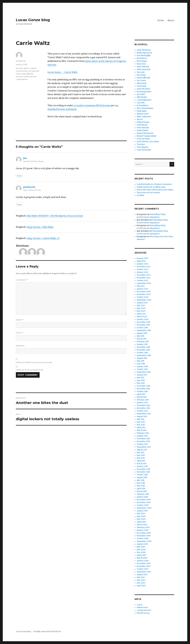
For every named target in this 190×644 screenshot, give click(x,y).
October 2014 (142, 391)
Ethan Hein (142, 83)
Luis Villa (141, 103)
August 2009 (142, 511)
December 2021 (143, 275)
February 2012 (143, 433)
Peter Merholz (143, 128)
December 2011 (143, 439)
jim (25, 158)
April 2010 (141, 489)
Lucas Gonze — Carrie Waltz (62, 72)
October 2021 (142, 281)
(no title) (140, 195)
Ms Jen (140, 119)
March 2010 (142, 491)
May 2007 (141, 583)
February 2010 (143, 494)
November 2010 (143, 472)
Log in (139, 605)
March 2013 (142, 397)
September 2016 (144, 355)
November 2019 (143, 325)
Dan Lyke (141, 72)
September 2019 (144, 330)
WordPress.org (143, 613)
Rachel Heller (142, 130)
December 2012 (143, 405)
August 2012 (142, 416)
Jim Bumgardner (144, 92)
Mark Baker (142, 111)
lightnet (30, 74)
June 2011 (141, 455)
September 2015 (144, 372)
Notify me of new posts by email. (30, 370)
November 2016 (143, 350)
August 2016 (142, 358)
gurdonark (29, 187)
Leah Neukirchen (144, 100)
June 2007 (141, 580)
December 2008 (144, 533)
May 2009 (141, 519)
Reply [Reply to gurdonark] (19, 204)
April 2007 (141, 586)
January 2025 (142, 258)
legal (24, 74)
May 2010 (141, 486)
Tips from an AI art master (148, 193)
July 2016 (140, 361)
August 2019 (142, 333)
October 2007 (142, 569)
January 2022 (142, 272)
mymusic (20, 76)
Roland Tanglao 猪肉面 (146, 136)
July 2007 (141, 577)
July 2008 (141, 547)
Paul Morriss (142, 125)
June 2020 (141, 308)
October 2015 (142, 369)
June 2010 (141, 483)
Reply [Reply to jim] (19, 176)
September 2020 (144, 300)
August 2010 (142, 477)
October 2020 (143, 297)
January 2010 (142, 497)
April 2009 (141, 522)
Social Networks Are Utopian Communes (154, 184)
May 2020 (141, 311)
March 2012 (142, 430)
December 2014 (143, 386)
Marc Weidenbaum (145, 108)
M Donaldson (142, 105)
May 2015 (141, 383)
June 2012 (141, 422)
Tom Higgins (142, 147)
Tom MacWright (144, 150)
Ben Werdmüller (144, 56)
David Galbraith (143, 78)
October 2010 (142, 475)
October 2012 (142, 411)
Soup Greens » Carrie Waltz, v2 (43, 238)
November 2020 (144, 294)
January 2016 (142, 367)
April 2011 (141, 461)
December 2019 (143, 322)
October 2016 (142, 353)
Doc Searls (141, 81)
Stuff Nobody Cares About (148, 142)
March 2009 (142, 525)
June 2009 (141, 516)
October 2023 (142, 269)
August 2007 (142, 575)
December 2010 (143, 469)
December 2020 (144, 292)
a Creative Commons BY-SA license (92, 105)
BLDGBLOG (142, 58)
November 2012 (143, 408)
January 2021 (142, 289)
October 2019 (142, 328)
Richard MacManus (145, 133)
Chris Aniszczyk (143, 69)
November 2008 (144, 536)
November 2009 (144, 502)
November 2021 (143, 278)
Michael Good (143, 114)
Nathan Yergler (143, 122)
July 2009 (141, 514)
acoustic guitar (22, 68)
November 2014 (143, 389)
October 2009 (143, 505)
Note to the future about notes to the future (155, 190)
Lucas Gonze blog (33, 20)
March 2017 (142, 339)
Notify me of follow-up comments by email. (34, 362)
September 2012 (144, 414)
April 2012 (141, 428)
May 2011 (141, 458)
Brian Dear (141, 64)
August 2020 (142, 303)
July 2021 (141, 286)
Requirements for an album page (151, 187)
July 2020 (141, 305)
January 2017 (142, 344)
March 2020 (142, 317)
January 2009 (143, 530)
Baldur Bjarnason (144, 53)
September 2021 (144, 283)
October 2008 (143, 539)
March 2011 (142, 464)
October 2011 (142, 444)
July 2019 (140, 336)
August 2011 (142, 450)
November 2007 (144, 566)
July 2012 (141, 419)
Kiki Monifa (142, 97)
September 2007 (144, 572)
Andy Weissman (144, 50)
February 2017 (143, 342)
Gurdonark (141, 86)
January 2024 (143, 264)
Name (20, 320)
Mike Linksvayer (144, 117)
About (171, 20)
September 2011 (144, 447)
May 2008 (141, 552)
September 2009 (144, 508)
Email (20, 333)
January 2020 (143, 319)
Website (20, 346)
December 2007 (144, 563)
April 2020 (141, 314)
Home (161, 20)
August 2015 (142, 375)
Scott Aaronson (143, 139)
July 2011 (140, 453)
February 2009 (143, 527)
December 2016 (143, 347)
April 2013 (141, 394)
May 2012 (141, 425)
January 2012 (142, 436)
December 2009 (144, 500)
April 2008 (141, 555)
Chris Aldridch (143, 67)
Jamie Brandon (143, 89)
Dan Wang (141, 75)
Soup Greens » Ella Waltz (40, 227)
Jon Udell (141, 94)
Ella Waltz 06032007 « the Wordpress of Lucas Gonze (55, 216)
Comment (22, 280)
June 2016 (141, 364)
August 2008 (142, 544)
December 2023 (144, 267)
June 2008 (141, 550)
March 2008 (142, 558)
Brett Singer (142, 61)
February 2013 (143, 400)
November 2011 (143, 441)
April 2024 (141, 261)
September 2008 (144, 541)
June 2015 (141, 380)
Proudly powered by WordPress (47, 632)
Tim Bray (141, 144)
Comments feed (144, 610)
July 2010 (141, 480)
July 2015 (140, 378)
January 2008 (143, 561)
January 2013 (142, 403)
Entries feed (142, 607)
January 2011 (142, 466)
